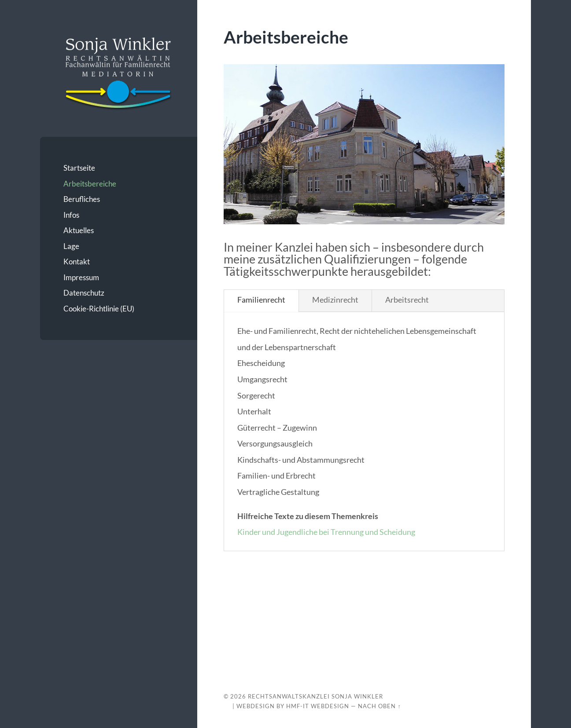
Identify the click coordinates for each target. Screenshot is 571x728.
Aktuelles (79, 230)
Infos (71, 215)
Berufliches (82, 199)
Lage (71, 246)
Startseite (79, 168)
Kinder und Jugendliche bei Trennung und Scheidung (326, 532)
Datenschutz (84, 293)
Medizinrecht (335, 300)
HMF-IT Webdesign (318, 706)
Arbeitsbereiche (90, 184)
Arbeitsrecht (407, 300)
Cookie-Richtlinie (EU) (99, 309)
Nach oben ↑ (379, 706)
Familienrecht (261, 300)
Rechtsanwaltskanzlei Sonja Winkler (315, 696)
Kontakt (77, 262)
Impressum (81, 277)
